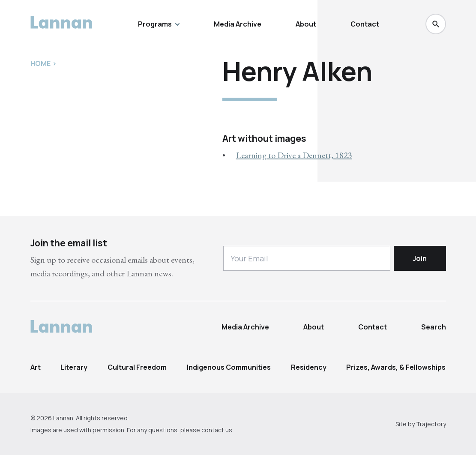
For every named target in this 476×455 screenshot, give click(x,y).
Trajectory (431, 424)
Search (434, 327)
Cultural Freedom (137, 367)
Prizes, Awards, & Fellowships (396, 367)
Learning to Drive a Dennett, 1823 (294, 155)
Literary (74, 367)
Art (36, 367)
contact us (217, 430)
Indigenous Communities (229, 367)
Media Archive (238, 24)
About (306, 24)
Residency (309, 367)
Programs (159, 24)
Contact (365, 24)
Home (40, 63)
